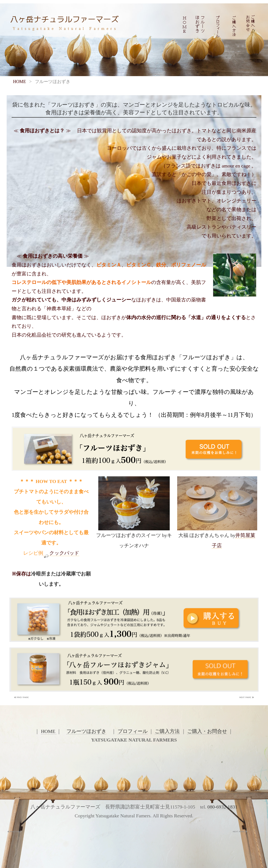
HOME (20, 82)
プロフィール (133, 731)
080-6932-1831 (222, 807)
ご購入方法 (167, 731)
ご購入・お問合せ (207, 731)
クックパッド (61, 553)
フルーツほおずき (86, 731)
